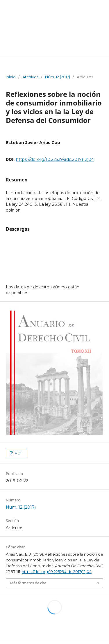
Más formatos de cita (28, 583)
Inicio (11, 77)
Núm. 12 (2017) (58, 77)
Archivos (30, 77)
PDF (18, 453)
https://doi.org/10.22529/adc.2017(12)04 (55, 159)
